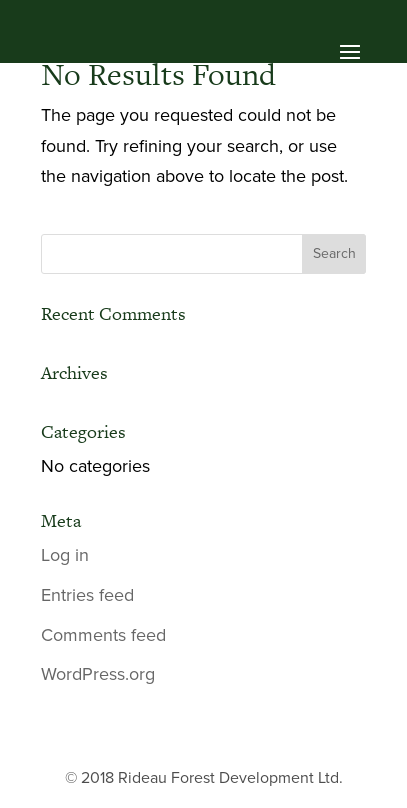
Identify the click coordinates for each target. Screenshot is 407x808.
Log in (65, 555)
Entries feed (87, 595)
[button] (204, 55)
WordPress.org (98, 674)
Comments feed (103, 635)
